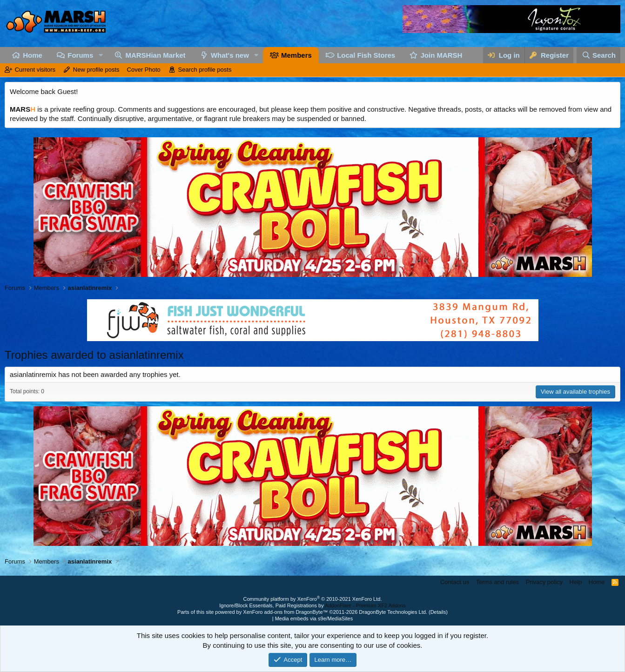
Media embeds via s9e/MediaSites (314, 618)
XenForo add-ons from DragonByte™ (285, 612)
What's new (230, 55)
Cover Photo (144, 70)
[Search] (598, 55)
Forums (80, 55)
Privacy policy (544, 582)
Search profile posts (205, 70)
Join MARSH (441, 55)
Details (438, 612)
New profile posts (96, 70)
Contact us (455, 582)
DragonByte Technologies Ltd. (393, 612)
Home (33, 55)
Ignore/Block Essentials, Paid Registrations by (312, 605)
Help (576, 582)
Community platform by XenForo (313, 599)
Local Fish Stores (366, 55)
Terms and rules (497, 582)
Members (296, 55)
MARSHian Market (155, 55)
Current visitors (35, 70)
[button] (101, 55)
